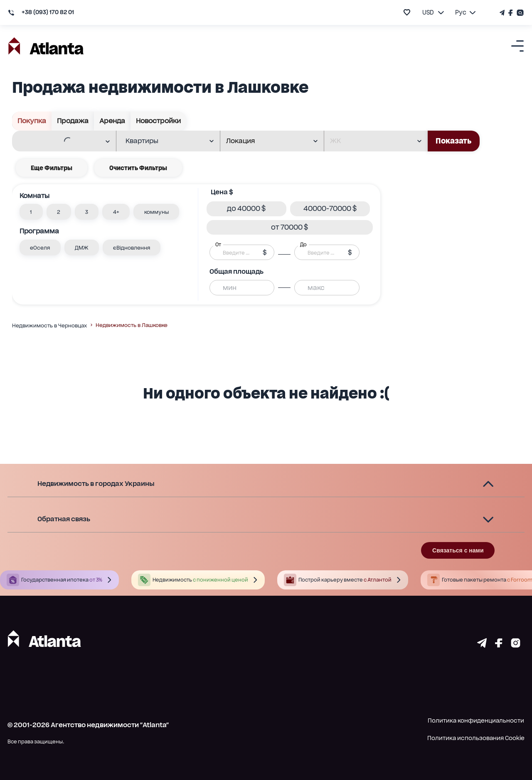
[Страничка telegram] (482, 645)
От (218, 245)
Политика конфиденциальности (476, 721)
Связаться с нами (458, 550)
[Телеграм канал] (503, 13)
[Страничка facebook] (499, 645)
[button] (31, 212)
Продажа (73, 121)
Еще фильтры (52, 168)
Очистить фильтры (138, 168)
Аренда (112, 121)
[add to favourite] (407, 12)
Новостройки (159, 121)
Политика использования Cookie (476, 738)
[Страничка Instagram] (519, 13)
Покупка (32, 121)
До (303, 245)
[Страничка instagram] (516, 645)
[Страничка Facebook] (511, 13)
